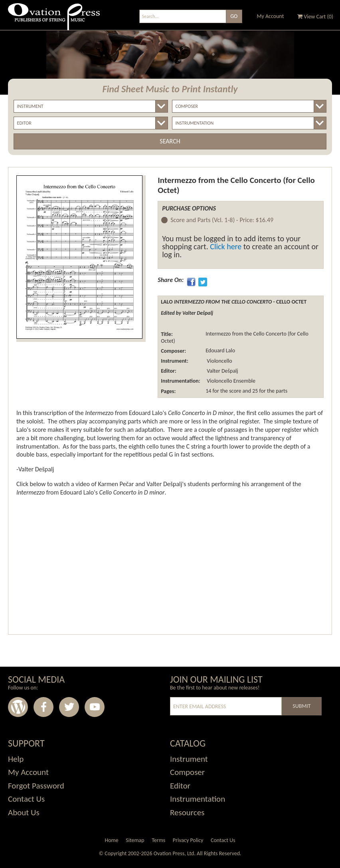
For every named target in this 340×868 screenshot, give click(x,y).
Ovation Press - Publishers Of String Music (54, 20)
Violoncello (219, 361)
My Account (271, 16)
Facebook (43, 707)
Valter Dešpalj (222, 371)
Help (16, 759)
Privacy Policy (188, 840)
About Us (24, 812)
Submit (301, 706)
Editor (180, 786)
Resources (187, 812)
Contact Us (26, 799)
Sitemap (135, 840)
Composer (187, 772)
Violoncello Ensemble (230, 381)
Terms (158, 840)
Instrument (189, 759)
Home (111, 840)
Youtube (95, 707)
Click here (226, 246)
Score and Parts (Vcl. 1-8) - (222, 220)
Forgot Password (36, 786)
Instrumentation (198, 799)
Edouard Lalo (220, 351)
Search (170, 141)
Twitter (69, 707)
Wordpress (18, 707)
